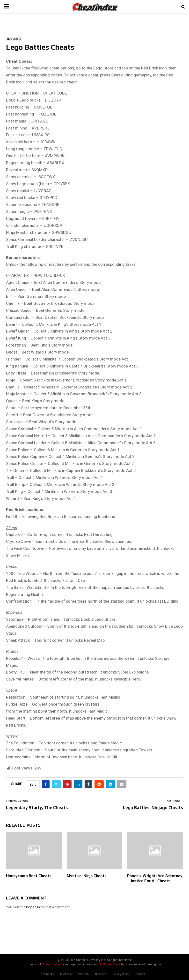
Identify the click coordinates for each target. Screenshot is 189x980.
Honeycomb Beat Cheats (29, 876)
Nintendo (101, 974)
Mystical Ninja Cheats (87, 876)
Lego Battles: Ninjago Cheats (153, 807)
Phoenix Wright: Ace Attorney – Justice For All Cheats (155, 878)
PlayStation (66, 974)
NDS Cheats (14, 39)
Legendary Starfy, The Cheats (37, 807)
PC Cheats (47, 974)
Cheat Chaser (51, 964)
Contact (140, 974)
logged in (33, 907)
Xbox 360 (84, 974)
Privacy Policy (121, 974)
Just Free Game (110, 964)
